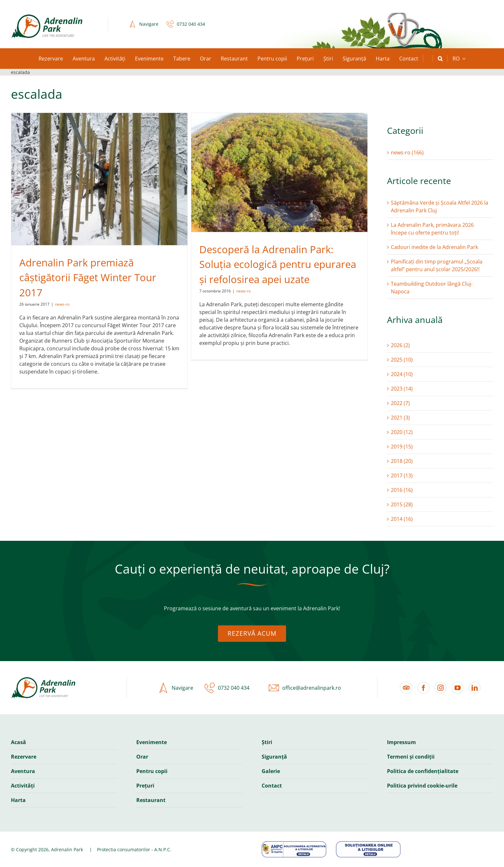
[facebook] (423, 688)
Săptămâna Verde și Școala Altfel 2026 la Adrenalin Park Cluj (440, 207)
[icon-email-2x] (272, 688)
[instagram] (441, 688)
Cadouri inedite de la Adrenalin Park (434, 247)
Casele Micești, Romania (254, 24)
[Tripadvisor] (406, 688)
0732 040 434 (191, 24)
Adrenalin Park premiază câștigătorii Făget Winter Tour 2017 (88, 277)
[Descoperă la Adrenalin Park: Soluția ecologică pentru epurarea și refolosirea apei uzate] (279, 172)
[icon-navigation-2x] (131, 24)
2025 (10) (402, 360)
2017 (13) (402, 475)
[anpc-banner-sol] (368, 844)
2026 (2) (400, 345)
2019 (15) (402, 447)
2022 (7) (400, 403)
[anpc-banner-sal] (294, 844)
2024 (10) (402, 374)
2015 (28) (402, 504)
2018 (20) (402, 461)
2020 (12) (402, 432)
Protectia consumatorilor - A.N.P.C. (134, 849)
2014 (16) (402, 519)
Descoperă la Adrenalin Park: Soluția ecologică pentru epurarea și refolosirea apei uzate (278, 264)
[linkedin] (475, 688)
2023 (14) (402, 389)
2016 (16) (402, 490)
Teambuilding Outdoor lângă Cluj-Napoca (432, 288)
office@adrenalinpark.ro (312, 688)
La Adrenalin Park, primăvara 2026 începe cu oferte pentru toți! (432, 229)
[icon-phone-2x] (168, 24)
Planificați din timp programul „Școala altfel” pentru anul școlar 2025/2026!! (437, 265)
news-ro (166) (407, 152)
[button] (440, 59)
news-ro (62, 304)
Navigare (149, 24)
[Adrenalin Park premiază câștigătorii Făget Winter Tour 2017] (99, 179)
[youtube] (458, 688)
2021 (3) (400, 418)
